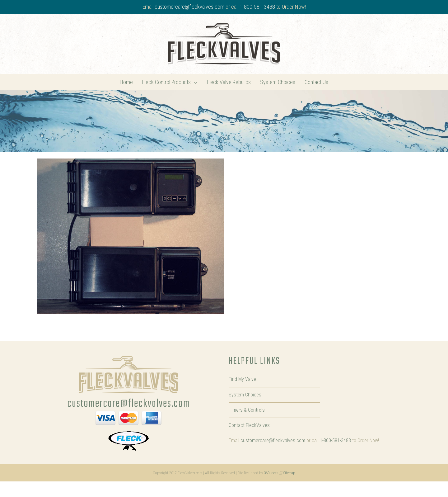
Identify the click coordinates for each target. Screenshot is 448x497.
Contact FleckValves (249, 425)
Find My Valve (242, 379)
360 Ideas (271, 473)
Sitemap (289, 473)
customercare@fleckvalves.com (189, 7)
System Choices (245, 395)
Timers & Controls (247, 410)
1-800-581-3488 (257, 7)
